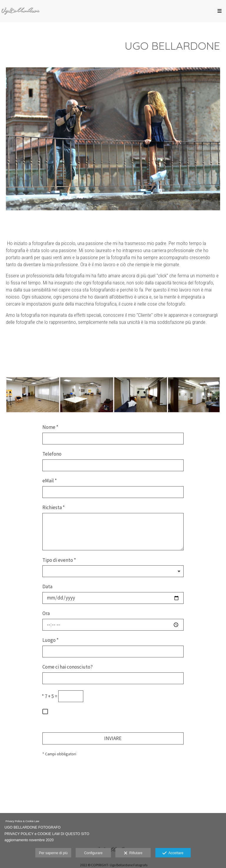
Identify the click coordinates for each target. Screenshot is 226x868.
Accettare (173, 853)
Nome (50, 427)
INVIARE (113, 738)
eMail (50, 481)
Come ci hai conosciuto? (68, 667)
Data (47, 587)
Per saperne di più (53, 853)
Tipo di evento (59, 560)
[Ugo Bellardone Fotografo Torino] (21, 11)
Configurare (93, 853)
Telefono (52, 454)
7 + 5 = (50, 696)
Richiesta (54, 507)
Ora (46, 613)
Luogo (50, 640)
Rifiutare (133, 853)
